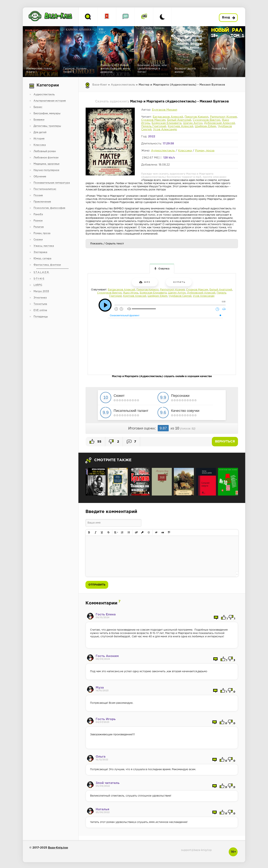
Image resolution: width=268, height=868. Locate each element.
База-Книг (100, 85)
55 (95, 441)
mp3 (145, 282)
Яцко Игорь (131, 293)
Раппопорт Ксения (223, 117)
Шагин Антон (193, 123)
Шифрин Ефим (205, 126)
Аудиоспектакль (123, 85)
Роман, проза (205, 151)
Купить (179, 282)
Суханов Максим (153, 120)
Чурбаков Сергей (180, 296)
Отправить (97, 585)
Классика (185, 151)
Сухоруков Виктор (206, 120)
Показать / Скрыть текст (107, 244)
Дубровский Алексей (219, 123)
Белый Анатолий (179, 120)
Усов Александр (165, 129)
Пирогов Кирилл (196, 117)
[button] (89, 532)
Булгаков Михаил (165, 110)
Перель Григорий (154, 126)
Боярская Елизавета (167, 123)
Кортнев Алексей (180, 126)
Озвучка (164, 269)
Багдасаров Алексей (168, 117)
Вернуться (225, 442)
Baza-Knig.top (58, 848)
